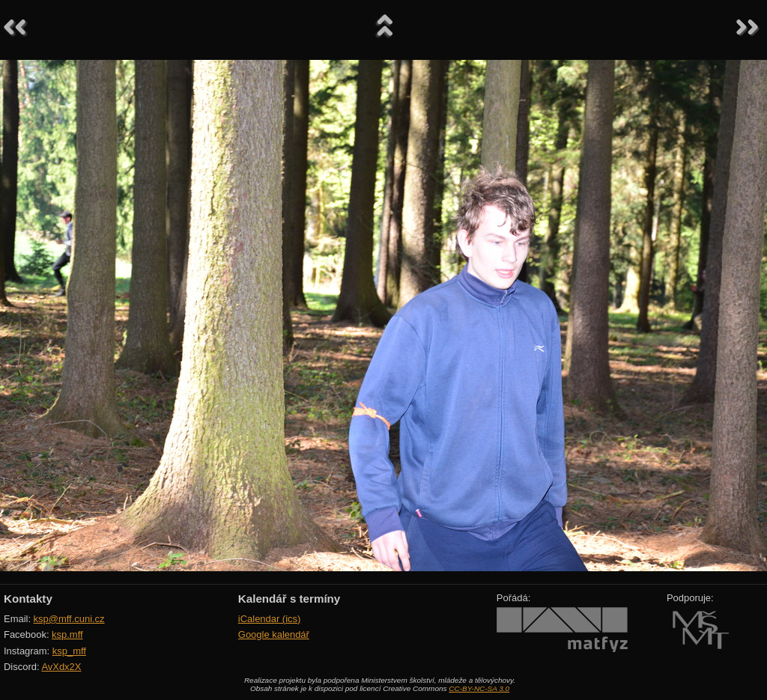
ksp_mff (69, 651)
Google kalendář (274, 634)
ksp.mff (67, 634)
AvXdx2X (61, 667)
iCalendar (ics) (270, 619)
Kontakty (28, 599)
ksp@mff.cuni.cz (69, 619)
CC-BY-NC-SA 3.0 (479, 688)
